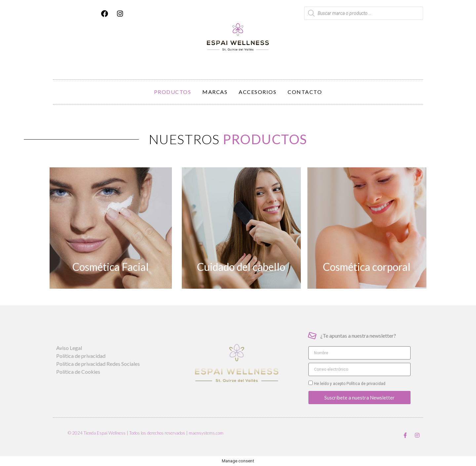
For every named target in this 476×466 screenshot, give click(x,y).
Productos (173, 92)
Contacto (305, 92)
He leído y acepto (350, 384)
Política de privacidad (365, 384)
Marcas (215, 92)
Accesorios (258, 92)
